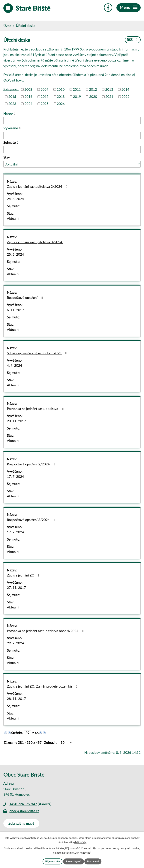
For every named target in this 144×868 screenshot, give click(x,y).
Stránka (17, 733)
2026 (61, 104)
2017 (45, 96)
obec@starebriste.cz (24, 811)
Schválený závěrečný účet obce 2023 (37, 353)
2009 (44, 89)
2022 (125, 96)
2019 (77, 96)
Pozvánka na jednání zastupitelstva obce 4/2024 (46, 631)
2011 (77, 89)
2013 (109, 89)
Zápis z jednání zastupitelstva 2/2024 (38, 186)
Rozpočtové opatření (26, 297)
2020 (93, 96)
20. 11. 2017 (16, 421)
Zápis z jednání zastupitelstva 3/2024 (38, 242)
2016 (28, 96)
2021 (109, 96)
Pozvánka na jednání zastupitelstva (36, 409)
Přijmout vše (52, 861)
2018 (61, 96)
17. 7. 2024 (15, 476)
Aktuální (13, 218)
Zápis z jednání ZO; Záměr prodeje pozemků (43, 686)
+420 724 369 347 (23, 804)
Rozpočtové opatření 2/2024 (32, 464)
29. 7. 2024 (15, 643)
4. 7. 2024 (14, 365)
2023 (12, 104)
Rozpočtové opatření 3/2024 (32, 520)
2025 (45, 104)
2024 (28, 104)
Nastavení (93, 861)
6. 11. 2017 (15, 310)
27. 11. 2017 (16, 588)
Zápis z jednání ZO (24, 575)
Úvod (7, 26)
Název (8, 114)
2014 (125, 89)
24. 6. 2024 (15, 199)
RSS (133, 40)
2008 (28, 89)
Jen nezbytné (73, 861)
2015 (12, 96)
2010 (61, 89)
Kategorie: (11, 89)
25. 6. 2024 (15, 254)
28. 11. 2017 (16, 699)
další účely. (80, 842)
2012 (93, 89)
